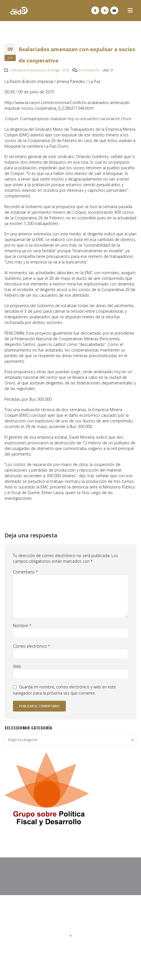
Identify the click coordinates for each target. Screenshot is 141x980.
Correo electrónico (32, 646)
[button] (130, 10)
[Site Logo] (19, 11)
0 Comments (89, 70)
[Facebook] (95, 10)
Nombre (22, 626)
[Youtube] (114, 10)
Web (17, 666)
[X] (105, 10)
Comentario (25, 572)
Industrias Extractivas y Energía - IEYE (40, 70)
